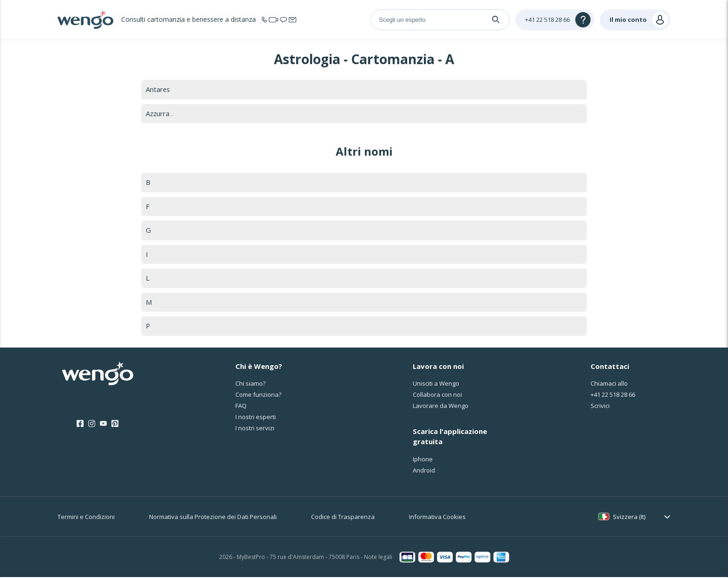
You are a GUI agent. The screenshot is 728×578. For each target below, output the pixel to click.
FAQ (241, 407)
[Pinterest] (115, 425)
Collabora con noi (437, 396)
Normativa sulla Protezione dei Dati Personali (213, 518)
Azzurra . (160, 113)
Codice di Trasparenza (343, 518)
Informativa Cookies (437, 518)
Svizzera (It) (629, 518)
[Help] (555, 20)
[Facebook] (80, 425)
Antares (158, 89)
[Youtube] (103, 425)
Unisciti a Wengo (436, 385)
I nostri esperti (256, 418)
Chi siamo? (250, 385)
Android (424, 471)
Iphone (423, 460)
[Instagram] (92, 425)
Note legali (378, 558)
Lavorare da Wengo (441, 407)
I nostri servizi (255, 429)
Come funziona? (258, 396)
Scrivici (600, 407)
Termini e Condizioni (86, 518)
